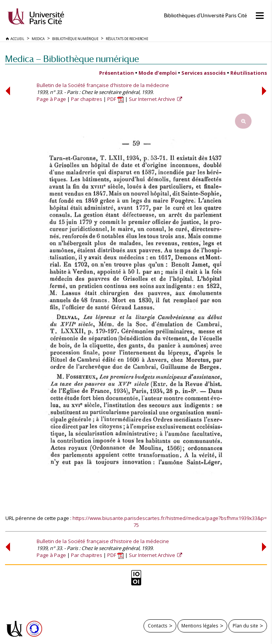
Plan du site (245, 626)
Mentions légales (200, 626)
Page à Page (51, 99)
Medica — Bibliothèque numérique (72, 59)
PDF (116, 99)
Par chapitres (87, 99)
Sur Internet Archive (153, 99)
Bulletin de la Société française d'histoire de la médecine (103, 85)
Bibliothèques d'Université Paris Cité (205, 16)
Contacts (158, 626)
